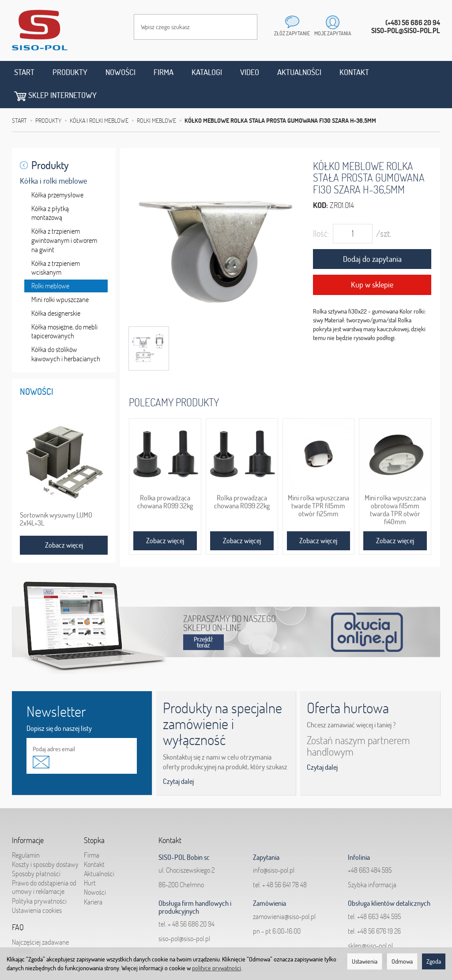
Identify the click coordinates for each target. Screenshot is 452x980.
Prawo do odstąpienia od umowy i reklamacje (44, 863)
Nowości (121, 72)
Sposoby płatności (36, 849)
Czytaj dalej (178, 757)
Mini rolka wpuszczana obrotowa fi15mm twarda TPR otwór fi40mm (395, 485)
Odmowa (402, 961)
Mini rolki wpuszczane (60, 275)
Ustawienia (365, 961)
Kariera (93, 878)
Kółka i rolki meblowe (53, 157)
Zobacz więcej (165, 516)
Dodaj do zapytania (372, 235)
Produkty (70, 72)
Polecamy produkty (174, 378)
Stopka (94, 816)
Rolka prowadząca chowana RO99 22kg (242, 477)
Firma (164, 72)
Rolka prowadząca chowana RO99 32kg (165, 477)
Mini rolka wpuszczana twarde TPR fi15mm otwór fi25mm (318, 481)
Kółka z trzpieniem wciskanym (56, 244)
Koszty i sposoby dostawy (45, 840)
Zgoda (434, 961)
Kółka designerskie (56, 289)
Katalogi (207, 72)
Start (24, 72)
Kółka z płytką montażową (50, 189)
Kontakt (354, 72)
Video (250, 72)
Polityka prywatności (39, 877)
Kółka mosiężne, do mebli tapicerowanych (64, 307)
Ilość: (321, 209)
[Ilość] (353, 209)
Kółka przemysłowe (57, 170)
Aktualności (299, 72)
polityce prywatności (217, 968)
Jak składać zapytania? (43, 935)
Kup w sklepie (372, 261)
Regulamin (26, 831)
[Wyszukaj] (242, 27)
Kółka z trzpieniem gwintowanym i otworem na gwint (64, 216)
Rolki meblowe (50, 262)
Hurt (90, 859)
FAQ (18, 903)
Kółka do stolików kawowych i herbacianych (66, 330)
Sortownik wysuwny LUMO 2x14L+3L (56, 495)
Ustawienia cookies (37, 886)
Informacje (28, 816)
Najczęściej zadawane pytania (40, 922)
